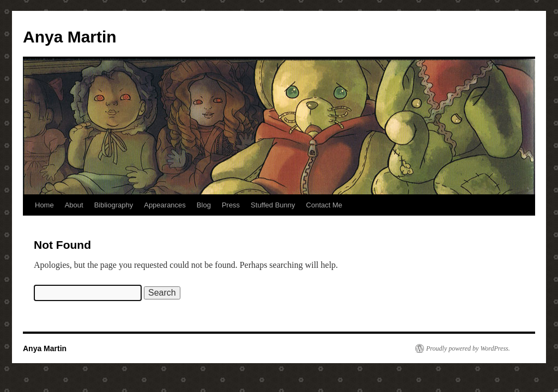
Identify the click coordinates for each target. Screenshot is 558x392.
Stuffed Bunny (273, 205)
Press (231, 205)
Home (44, 205)
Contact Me (324, 205)
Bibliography (114, 205)
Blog (204, 205)
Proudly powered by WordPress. (468, 348)
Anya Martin (70, 37)
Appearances (165, 205)
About (74, 205)
